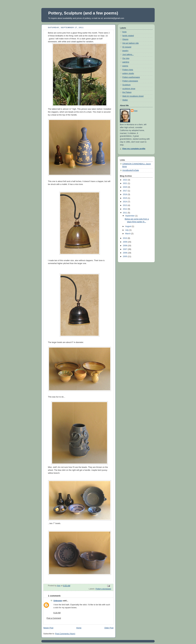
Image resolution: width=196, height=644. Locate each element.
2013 (125, 205)
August (129, 226)
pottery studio (128, 73)
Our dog (126, 58)
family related (128, 36)
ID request (127, 47)
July (127, 230)
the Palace (127, 92)
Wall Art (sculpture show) (133, 96)
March (128, 234)
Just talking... (128, 55)
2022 (125, 180)
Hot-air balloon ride (131, 43)
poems (125, 66)
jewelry (125, 51)
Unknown (58, 601)
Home (79, 628)
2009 (125, 242)
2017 (125, 191)
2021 (125, 183)
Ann (136, 111)
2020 (125, 187)
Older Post (109, 628)
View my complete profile (134, 149)
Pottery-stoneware (103, 589)
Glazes (125, 39)
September (130, 216)
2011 (125, 213)
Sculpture (126, 85)
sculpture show (129, 89)
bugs (124, 32)
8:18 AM (57, 613)
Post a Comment (54, 618)
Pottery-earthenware (131, 77)
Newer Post (48, 628)
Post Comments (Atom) (65, 634)
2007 (125, 249)
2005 (125, 256)
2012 (125, 209)
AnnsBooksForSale (131, 170)
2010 (125, 238)
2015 (125, 198)
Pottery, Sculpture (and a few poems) (83, 13)
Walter (125, 100)
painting (126, 62)
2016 (125, 194)
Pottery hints (128, 70)
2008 (125, 246)
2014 (125, 202)
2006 (125, 253)
